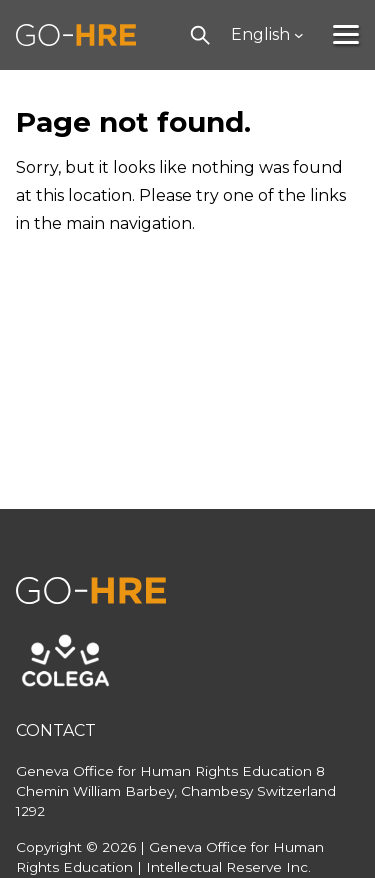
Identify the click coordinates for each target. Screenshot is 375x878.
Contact (56, 730)
